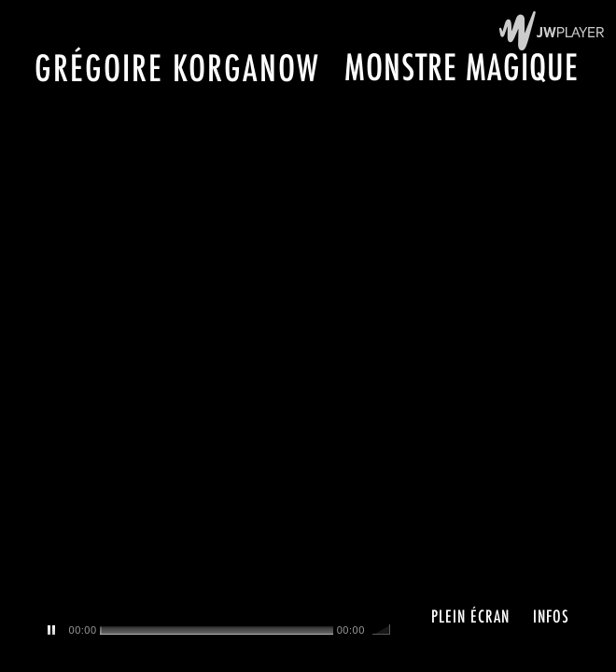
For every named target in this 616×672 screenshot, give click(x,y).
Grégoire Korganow (177, 68)
